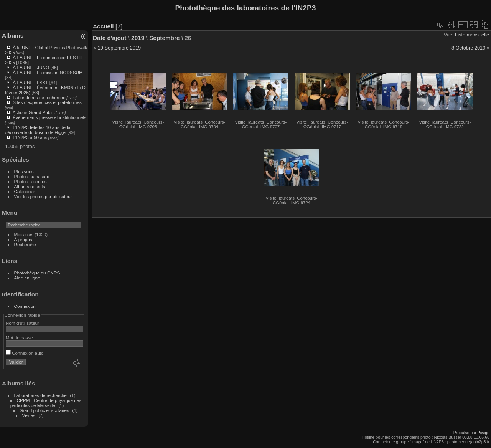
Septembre (164, 38)
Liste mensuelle (472, 35)
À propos (23, 239)
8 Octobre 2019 (468, 48)
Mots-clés (24, 234)
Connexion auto (25, 353)
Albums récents (30, 186)
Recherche (25, 244)
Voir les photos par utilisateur (43, 196)
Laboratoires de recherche (39, 97)
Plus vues (24, 171)
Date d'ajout (110, 38)
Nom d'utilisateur (22, 323)
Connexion (25, 306)
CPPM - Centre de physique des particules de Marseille (46, 403)
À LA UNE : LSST (30, 82)
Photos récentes (30, 181)
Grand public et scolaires (44, 410)
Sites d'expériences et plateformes (47, 102)
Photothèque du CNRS (37, 273)
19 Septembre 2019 (119, 48)
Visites (29, 415)
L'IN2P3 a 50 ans (30, 137)
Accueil (103, 26)
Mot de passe (19, 338)
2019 (138, 38)
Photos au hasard (32, 176)
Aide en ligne (27, 278)
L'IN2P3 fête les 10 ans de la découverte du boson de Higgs (38, 130)
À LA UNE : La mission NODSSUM (48, 72)
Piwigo (484, 433)
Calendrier (25, 191)
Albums (13, 36)
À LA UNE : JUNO (31, 67)
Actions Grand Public (34, 112)
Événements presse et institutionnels (49, 117)
